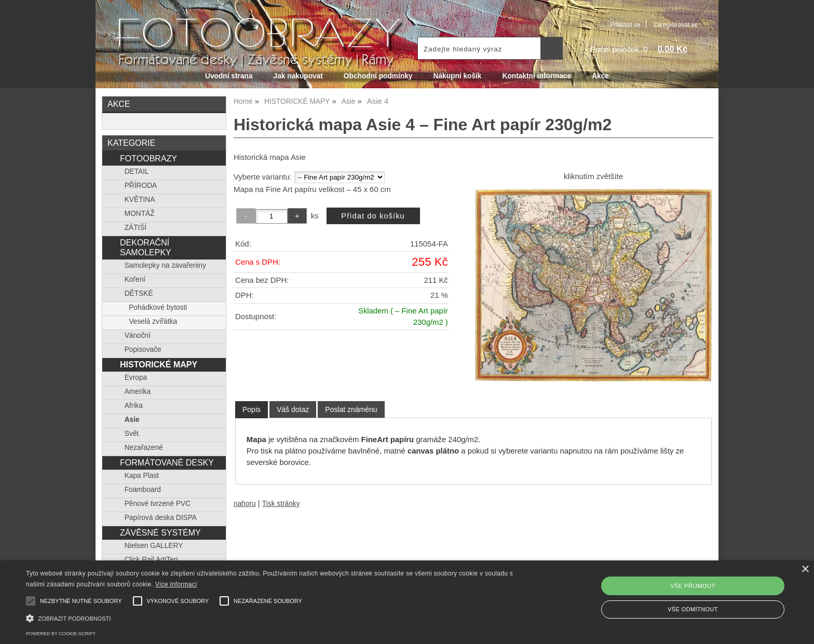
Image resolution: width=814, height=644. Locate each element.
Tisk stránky (281, 504)
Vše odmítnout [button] (693, 609)
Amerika (138, 392)
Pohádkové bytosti (158, 307)
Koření (135, 279)
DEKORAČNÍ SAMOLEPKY (146, 247)
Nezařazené (144, 448)
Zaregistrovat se (676, 25)
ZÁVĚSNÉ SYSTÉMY (160, 532)
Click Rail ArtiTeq (151, 560)
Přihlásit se (625, 25)
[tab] (252, 410)
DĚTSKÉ (139, 293)
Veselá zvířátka (153, 321)
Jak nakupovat (298, 76)
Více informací (176, 584)
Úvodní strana (229, 76)
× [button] (805, 570)
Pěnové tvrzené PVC (158, 504)
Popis (252, 409)
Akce (600, 76)
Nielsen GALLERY (154, 546)
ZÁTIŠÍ (136, 228)
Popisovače (143, 350)
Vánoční (138, 335)
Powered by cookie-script (61, 634)
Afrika (134, 406)
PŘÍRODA (141, 186)
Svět (132, 434)
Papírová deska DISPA (161, 518)
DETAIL (137, 172)
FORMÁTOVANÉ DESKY (167, 462)
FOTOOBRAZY (148, 158)
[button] (274, 617)
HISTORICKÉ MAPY (159, 364)
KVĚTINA (140, 200)
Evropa (136, 378)
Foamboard (143, 490)
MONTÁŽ (140, 214)
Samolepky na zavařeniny (165, 265)
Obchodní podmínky (378, 76)
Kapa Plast (142, 476)
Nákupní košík (457, 76)
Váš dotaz (293, 409)
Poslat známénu (351, 409)
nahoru (245, 504)
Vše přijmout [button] (693, 586)
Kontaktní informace (537, 76)
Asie (132, 420)
